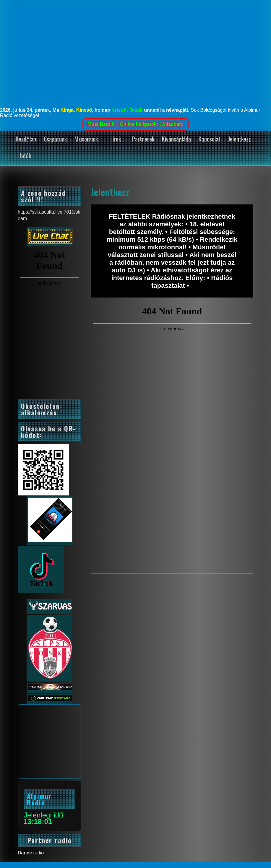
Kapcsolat (210, 139)
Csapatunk (55, 139)
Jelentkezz (240, 139)
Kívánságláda (176, 139)
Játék (25, 155)
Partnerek (143, 139)
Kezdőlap (26, 139)
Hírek (115, 139)
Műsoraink (86, 139)
